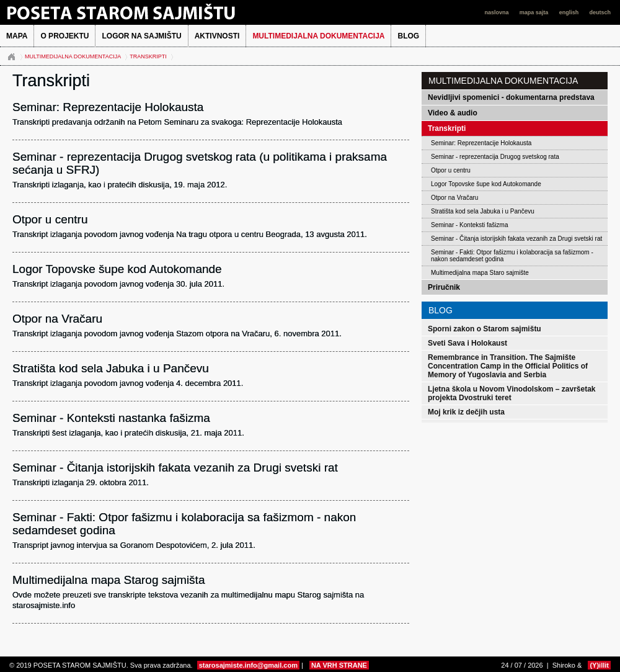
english (570, 12)
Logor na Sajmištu (141, 36)
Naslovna (11, 57)
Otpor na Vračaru (454, 198)
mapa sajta (535, 12)
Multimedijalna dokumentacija (318, 36)
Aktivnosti (217, 36)
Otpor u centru (451, 170)
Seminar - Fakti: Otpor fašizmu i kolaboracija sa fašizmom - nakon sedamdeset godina (512, 256)
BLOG (408, 36)
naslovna (497, 12)
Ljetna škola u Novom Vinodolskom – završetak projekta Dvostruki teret (512, 393)
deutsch (600, 12)
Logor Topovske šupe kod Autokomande (486, 184)
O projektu (64, 36)
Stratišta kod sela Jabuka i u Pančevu (483, 211)
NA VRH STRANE (339, 665)
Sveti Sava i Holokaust (467, 343)
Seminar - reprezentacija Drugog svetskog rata (495, 157)
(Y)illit (599, 665)
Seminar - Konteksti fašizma (470, 225)
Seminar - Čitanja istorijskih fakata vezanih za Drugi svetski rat (516, 239)
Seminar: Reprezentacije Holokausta (481, 143)
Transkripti (148, 56)
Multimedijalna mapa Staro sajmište (480, 273)
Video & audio (453, 113)
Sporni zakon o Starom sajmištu (485, 329)
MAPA (17, 36)
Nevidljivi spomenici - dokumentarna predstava (511, 97)
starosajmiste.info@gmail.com (248, 665)
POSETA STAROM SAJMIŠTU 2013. (139, 12)
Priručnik (444, 287)
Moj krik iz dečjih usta (466, 412)
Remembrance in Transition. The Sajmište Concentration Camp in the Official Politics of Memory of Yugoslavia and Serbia (508, 366)
